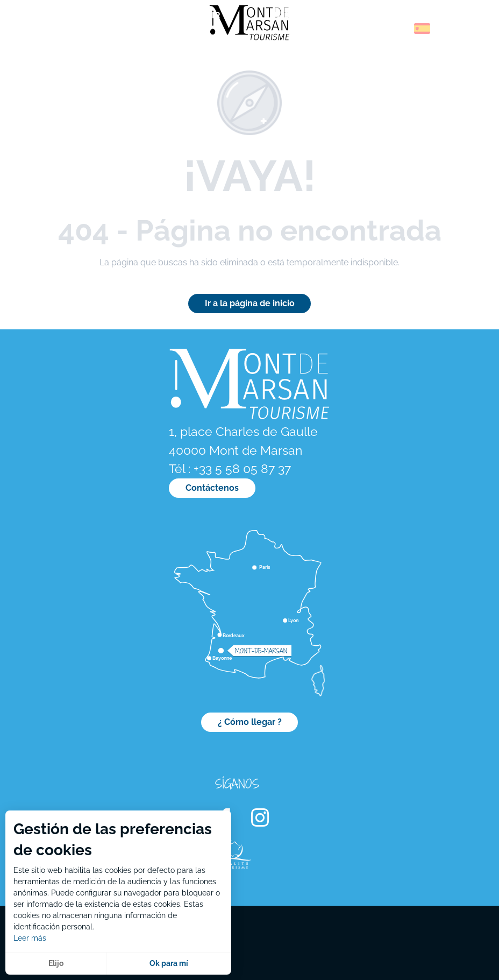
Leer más (30, 938)
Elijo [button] (56, 963)
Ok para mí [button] (169, 963)
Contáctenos (212, 488)
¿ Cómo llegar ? (250, 722)
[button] (399, 29)
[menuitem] (54, 32)
